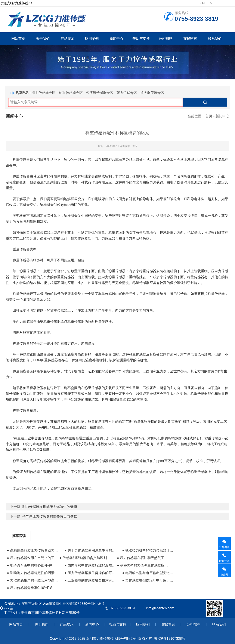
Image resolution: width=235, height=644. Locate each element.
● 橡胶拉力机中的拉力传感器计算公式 (148, 550)
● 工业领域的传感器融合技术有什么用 (90, 580)
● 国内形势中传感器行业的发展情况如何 (90, 565)
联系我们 (215, 39)
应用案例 (92, 39)
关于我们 (43, 39)
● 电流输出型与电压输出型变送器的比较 (148, 573)
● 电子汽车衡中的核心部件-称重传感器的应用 (33, 565)
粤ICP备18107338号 (170, 639)
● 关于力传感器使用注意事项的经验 (90, 550)
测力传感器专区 (44, 93)
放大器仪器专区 (152, 93)
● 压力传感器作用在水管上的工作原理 (33, 558)
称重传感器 (199, 472)
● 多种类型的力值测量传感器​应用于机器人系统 (143, 565)
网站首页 (18, 39)
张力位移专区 (127, 93)
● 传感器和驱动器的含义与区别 (83, 558)
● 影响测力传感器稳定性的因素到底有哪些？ (33, 573)
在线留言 (190, 39)
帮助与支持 (141, 39)
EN (210, 3)
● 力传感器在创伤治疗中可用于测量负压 (148, 580)
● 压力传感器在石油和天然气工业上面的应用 (143, 558)
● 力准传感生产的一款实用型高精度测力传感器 (33, 580)
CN (202, 3)
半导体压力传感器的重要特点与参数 (50, 516)
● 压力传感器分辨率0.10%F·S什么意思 (33, 588)
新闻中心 (116, 39)
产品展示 (67, 39)
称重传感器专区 (71, 93)
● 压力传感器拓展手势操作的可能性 (90, 573)
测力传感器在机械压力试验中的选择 (50, 507)
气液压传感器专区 (100, 93)
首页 (209, 116)
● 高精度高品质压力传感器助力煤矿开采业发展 (33, 550)
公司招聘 (166, 39)
